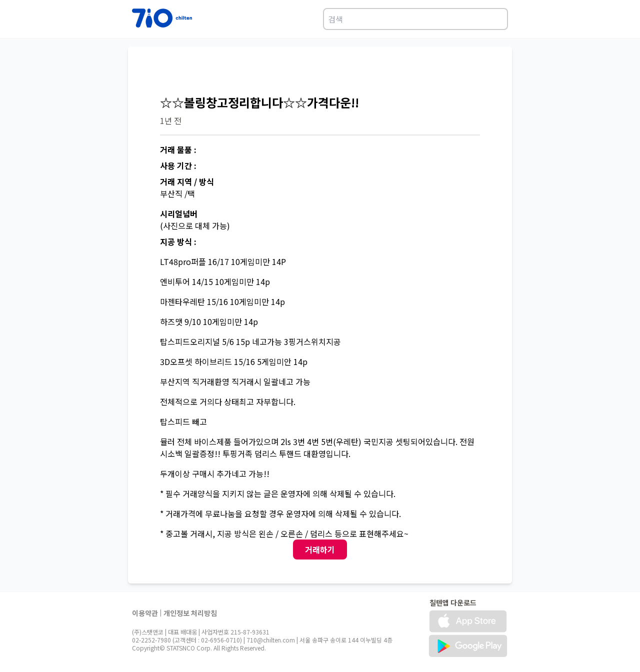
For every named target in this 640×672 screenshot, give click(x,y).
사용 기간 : (178, 165)
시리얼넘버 (179, 213)
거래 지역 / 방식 (187, 181)
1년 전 (171, 120)
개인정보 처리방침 (190, 613)
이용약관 (145, 613)
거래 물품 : (178, 149)
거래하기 (320, 549)
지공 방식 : (178, 241)
